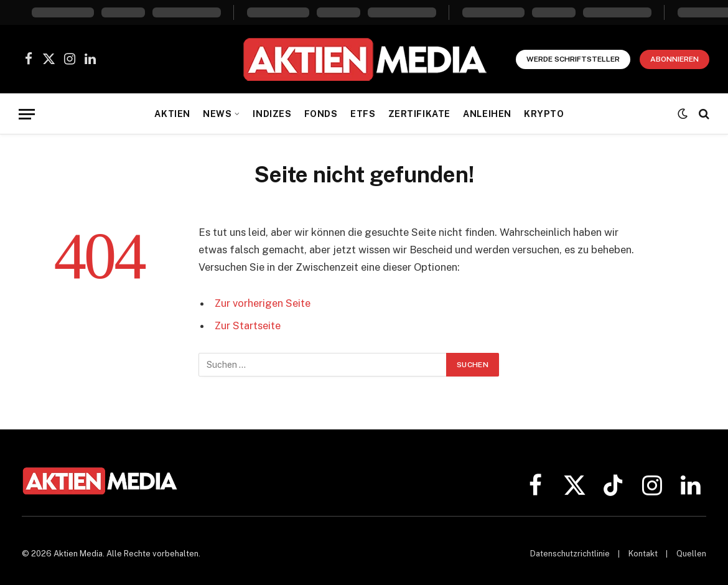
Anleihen (487, 114)
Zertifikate (419, 114)
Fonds (321, 114)
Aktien (172, 114)
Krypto (544, 114)
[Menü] (27, 114)
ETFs (363, 114)
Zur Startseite (248, 325)
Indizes (272, 114)
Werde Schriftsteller (573, 59)
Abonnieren (674, 59)
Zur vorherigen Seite (263, 303)
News (217, 114)
